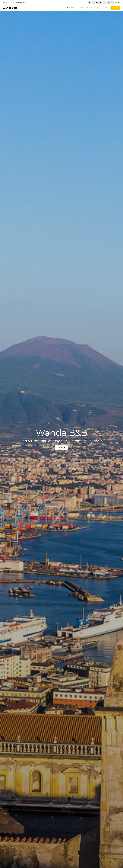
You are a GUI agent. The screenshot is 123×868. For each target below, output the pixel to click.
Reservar (115, 8)
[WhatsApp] (93, 3)
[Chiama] (90, 3)
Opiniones (88, 8)
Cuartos (80, 8)
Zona (105, 8)
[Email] (97, 3)
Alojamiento (71, 8)
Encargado (98, 8)
